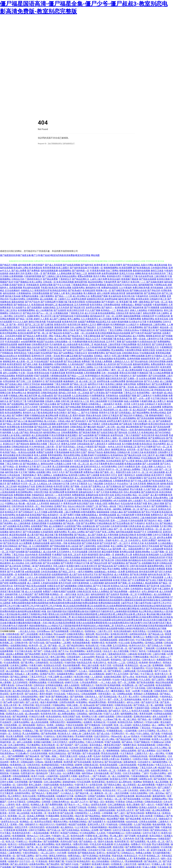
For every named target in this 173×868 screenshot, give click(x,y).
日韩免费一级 (25, 580)
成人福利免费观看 (146, 784)
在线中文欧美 (146, 498)
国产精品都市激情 (22, 350)
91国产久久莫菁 (112, 713)
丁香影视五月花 (76, 313)
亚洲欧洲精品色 (93, 418)
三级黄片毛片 (142, 753)
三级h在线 (132, 654)
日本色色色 (129, 838)
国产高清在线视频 (145, 418)
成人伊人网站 (108, 739)
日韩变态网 (12, 699)
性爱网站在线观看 (46, 796)
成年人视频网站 (41, 458)
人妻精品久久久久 (121, 361)
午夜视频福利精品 (93, 790)
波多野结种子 (63, 424)
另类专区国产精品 (22, 586)
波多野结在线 (117, 435)
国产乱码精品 (42, 489)
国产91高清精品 (91, 855)
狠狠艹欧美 (45, 696)
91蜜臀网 (157, 719)
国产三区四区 (82, 745)
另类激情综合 (112, 395)
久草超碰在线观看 (41, 358)
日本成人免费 (106, 637)
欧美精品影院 (89, 290)
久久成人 (83, 671)
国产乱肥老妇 (63, 404)
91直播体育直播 (57, 373)
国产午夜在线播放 (31, 532)
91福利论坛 (50, 736)
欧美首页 (111, 796)
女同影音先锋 (96, 784)
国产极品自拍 (56, 333)
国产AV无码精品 (163, 432)
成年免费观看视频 (9, 790)
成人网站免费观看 (161, 810)
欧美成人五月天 (131, 597)
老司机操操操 (157, 287)
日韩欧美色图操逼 (97, 285)
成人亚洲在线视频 (40, 435)
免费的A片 (139, 722)
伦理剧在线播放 (93, 302)
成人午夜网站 (139, 336)
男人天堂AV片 (53, 691)
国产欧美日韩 (108, 560)
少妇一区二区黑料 (114, 316)
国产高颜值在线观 (58, 429)
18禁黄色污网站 (26, 458)
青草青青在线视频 (74, 373)
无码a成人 (20, 674)
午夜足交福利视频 (129, 679)
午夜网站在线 (160, 285)
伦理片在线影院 (152, 847)
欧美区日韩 (28, 719)
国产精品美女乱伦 (115, 688)
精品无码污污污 (47, 824)
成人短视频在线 (97, 674)
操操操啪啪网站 (74, 722)
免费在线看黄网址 (120, 756)
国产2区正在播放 (48, 404)
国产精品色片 (151, 520)
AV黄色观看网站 (88, 512)
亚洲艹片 (129, 688)
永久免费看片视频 (72, 773)
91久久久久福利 (20, 322)
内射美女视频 (65, 287)
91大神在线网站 (88, 833)
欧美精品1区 (100, 722)
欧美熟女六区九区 (119, 586)
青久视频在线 (90, 293)
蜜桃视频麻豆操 (66, 390)
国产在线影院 (60, 310)
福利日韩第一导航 (59, 543)
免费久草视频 (6, 529)
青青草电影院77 (33, 708)
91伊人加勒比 (143, 733)
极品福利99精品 (36, 421)
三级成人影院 (43, 520)
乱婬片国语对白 (102, 736)
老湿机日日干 (9, 444)
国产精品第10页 (77, 307)
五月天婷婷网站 (104, 327)
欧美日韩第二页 (86, 344)
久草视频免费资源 (121, 481)
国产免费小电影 (143, 810)
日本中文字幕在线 (122, 830)
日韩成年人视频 (52, 401)
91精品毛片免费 (37, 716)
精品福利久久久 (84, 378)
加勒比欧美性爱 (118, 293)
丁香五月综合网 (102, 660)
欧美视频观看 (19, 836)
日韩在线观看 (90, 549)
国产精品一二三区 (76, 376)
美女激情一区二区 (67, 449)
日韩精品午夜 (124, 452)
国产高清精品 (47, 418)
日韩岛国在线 (83, 444)
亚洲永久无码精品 (142, 725)
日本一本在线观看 (110, 373)
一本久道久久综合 (27, 631)
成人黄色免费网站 (46, 844)
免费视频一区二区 (131, 509)
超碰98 (78, 765)
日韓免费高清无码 (40, 344)
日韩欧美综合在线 (48, 679)
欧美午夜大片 (162, 674)
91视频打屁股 (15, 810)
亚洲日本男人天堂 (96, 824)
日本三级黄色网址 (17, 745)
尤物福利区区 (38, 495)
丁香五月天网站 (66, 688)
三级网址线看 (129, 671)
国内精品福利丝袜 (135, 381)
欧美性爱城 (105, 855)
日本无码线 (140, 688)
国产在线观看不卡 (97, 821)
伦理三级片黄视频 (120, 356)
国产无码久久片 (55, 557)
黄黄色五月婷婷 (69, 444)
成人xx (127, 736)
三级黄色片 (164, 821)
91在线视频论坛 (102, 455)
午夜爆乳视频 (146, 401)
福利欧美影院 (167, 483)
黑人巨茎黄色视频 (61, 466)
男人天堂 (123, 696)
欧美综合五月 (131, 855)
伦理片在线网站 (21, 600)
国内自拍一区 (54, 498)
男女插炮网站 (118, 350)
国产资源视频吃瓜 (97, 731)
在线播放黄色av (61, 475)
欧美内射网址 (9, 515)
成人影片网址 (72, 520)
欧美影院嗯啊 (126, 268)
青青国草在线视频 (24, 376)
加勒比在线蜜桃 (129, 750)
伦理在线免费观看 (27, 844)
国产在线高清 (113, 594)
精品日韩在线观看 (164, 682)
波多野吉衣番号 (114, 421)
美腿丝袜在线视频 (21, 657)
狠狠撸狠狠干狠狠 (163, 418)
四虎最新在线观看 (109, 640)
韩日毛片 (155, 657)
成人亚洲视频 (141, 387)
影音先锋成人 (96, 745)
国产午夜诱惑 (67, 563)
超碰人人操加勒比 (139, 310)
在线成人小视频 (12, 549)
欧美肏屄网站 (143, 393)
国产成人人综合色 (149, 509)
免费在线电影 (81, 688)
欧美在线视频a (48, 569)
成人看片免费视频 (159, 495)
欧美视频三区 (96, 410)
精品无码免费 (162, 435)
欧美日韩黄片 (61, 412)
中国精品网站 (59, 705)
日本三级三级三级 (116, 850)
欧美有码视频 (27, 427)
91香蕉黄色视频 (97, 270)
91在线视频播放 (55, 523)
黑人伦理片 (134, 696)
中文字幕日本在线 (9, 489)
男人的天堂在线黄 (28, 790)
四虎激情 (106, 756)
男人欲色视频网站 (128, 418)
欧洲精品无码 (116, 492)
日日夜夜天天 (134, 432)
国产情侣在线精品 (132, 265)
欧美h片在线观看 (116, 464)
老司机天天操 (137, 543)
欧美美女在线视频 (9, 850)
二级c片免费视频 (72, 512)
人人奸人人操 (31, 577)
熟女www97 (60, 634)
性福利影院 (62, 824)
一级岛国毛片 (108, 404)
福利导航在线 (92, 580)
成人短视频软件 (56, 526)
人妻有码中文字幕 (155, 339)
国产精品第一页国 (72, 523)
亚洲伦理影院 (56, 671)
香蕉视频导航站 (98, 819)
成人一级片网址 (157, 753)
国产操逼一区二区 (57, 645)
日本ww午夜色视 (24, 685)
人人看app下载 (110, 719)
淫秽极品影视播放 (37, 500)
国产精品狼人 (81, 535)
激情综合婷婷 (47, 464)
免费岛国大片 (88, 685)
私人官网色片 (15, 796)
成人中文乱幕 (91, 313)
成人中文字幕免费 (98, 464)
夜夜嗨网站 (133, 807)
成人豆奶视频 (13, 671)
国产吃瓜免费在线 (121, 523)
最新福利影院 (159, 796)
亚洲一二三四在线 (119, 520)
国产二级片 (120, 813)
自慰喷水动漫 (115, 444)
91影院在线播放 (82, 316)
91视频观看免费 (8, 429)
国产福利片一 (108, 307)
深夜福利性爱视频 (54, 330)
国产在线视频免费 (60, 631)
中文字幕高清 (127, 753)
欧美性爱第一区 (8, 855)
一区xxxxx (54, 819)
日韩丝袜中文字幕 (61, 483)
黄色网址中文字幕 (27, 466)
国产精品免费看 (50, 279)
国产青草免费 (80, 529)
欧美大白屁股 (29, 796)
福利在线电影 (9, 293)
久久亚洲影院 (166, 554)
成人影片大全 (94, 387)
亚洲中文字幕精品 (154, 356)
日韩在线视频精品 (76, 770)
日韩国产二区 (92, 506)
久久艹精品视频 (95, 483)
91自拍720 (71, 861)
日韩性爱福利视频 (38, 557)
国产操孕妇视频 (49, 733)
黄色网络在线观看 (108, 515)
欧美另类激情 (6, 350)
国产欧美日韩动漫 (136, 813)
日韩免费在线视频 (41, 293)
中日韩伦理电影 (30, 560)
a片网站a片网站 (55, 600)
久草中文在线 (137, 404)
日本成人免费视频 (76, 429)
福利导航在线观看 (124, 532)
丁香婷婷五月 (65, 279)
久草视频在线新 (61, 313)
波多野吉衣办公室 (10, 821)
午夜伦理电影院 (31, 853)
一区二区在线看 (87, 333)
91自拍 (116, 679)
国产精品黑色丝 (106, 574)
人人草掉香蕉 (43, 503)
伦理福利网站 (61, 364)
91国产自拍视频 (17, 552)
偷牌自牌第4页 (88, 787)
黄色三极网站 (74, 319)
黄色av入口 (33, 836)
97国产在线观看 (41, 376)
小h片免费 (62, 853)
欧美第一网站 (47, 336)
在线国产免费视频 (86, 322)
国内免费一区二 (120, 549)
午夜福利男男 (110, 282)
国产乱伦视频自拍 (123, 657)
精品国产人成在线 (27, 410)
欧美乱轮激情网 (25, 333)
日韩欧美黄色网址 (76, 634)
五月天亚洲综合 (120, 645)
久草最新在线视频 (47, 424)
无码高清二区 (46, 787)
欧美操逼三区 (130, 447)
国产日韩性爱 (158, 344)
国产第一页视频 (75, 489)
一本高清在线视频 (40, 833)
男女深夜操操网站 (22, 498)
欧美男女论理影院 (44, 821)
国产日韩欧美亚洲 (90, 543)
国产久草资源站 (97, 393)
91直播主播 (147, 691)
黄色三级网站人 (45, 475)
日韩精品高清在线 (139, 756)
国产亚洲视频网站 (160, 506)
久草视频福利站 (24, 293)
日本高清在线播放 (49, 571)
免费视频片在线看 (49, 518)
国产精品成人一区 (94, 589)
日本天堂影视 (139, 483)
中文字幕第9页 (83, 509)
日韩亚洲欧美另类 (28, 748)
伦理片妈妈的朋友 (34, 736)
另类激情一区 (124, 770)
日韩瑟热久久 (117, 861)
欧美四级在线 (38, 305)
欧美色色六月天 (150, 819)
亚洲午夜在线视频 (92, 577)
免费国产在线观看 (45, 452)
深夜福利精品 (95, 708)
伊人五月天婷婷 (121, 674)
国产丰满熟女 (97, 509)
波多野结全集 (103, 381)
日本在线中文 (145, 762)
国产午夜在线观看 (155, 577)
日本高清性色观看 (14, 336)
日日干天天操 (40, 461)
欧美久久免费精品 (101, 591)
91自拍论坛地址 (130, 285)
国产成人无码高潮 (54, 265)
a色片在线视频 (120, 500)
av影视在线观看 (32, 571)
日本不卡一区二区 (140, 472)
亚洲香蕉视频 (45, 549)
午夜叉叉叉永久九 (164, 765)
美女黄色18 (54, 813)
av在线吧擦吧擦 (28, 341)
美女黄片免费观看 (15, 736)
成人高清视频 (162, 782)
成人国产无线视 (95, 535)
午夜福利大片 (125, 376)
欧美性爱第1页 (122, 841)
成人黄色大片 (153, 858)
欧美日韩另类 (148, 435)
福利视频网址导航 (129, 713)
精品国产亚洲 (150, 589)
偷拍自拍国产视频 (151, 827)
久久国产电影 (150, 489)
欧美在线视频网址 (14, 412)
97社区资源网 (58, 654)
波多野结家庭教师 (110, 273)
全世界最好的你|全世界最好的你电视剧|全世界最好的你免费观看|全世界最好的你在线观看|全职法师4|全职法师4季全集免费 (84, 620)
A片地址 (146, 799)
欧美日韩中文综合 (101, 478)
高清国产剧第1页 (17, 285)
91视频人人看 (159, 864)
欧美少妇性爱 (139, 577)
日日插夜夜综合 (155, 631)
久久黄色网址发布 (51, 387)
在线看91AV (82, 674)
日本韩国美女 (137, 589)
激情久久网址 (67, 387)
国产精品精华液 (136, 307)
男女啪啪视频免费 (134, 861)
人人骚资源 (97, 677)
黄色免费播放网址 (158, 756)
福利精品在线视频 (87, 370)
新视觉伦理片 (61, 324)
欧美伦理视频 (9, 540)
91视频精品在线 (37, 415)
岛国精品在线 (36, 387)
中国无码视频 (51, 398)
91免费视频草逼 (97, 395)
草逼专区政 (118, 855)
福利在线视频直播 (49, 270)
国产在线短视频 (129, 341)
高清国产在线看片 (57, 770)
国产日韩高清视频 (49, 378)
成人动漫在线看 (70, 344)
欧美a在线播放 (106, 358)
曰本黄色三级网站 (19, 665)
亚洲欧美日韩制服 (129, 767)
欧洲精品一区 (56, 594)
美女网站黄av (36, 841)
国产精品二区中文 (67, 571)
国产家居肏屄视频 (87, 432)
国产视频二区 (124, 583)
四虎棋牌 (107, 679)
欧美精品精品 (148, 432)
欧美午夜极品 (6, 421)
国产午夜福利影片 (17, 847)
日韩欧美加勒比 (85, 586)
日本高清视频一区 (13, 725)
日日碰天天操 (137, 452)
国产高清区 (116, 773)
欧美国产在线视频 (78, 424)
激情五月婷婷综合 (58, 855)
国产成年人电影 (30, 364)
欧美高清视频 (62, 699)
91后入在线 (124, 642)
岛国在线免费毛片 (137, 549)
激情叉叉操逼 (157, 270)
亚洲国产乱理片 (48, 674)
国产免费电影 (34, 270)
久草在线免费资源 (89, 682)
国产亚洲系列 (160, 779)
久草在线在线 (14, 475)
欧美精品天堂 (11, 512)
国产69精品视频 (73, 407)
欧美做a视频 (80, 799)
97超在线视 (33, 668)
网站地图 (95, 255)
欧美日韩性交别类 (76, 310)
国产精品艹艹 (60, 787)
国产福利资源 (136, 648)
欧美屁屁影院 (151, 452)
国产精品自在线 (105, 566)
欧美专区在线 (162, 319)
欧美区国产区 (114, 853)
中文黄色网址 (86, 660)
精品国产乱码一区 (119, 478)
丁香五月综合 (18, 554)
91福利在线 (112, 824)
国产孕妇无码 (154, 290)
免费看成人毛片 (102, 691)
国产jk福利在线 (32, 404)
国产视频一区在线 (79, 486)
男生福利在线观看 (31, 287)
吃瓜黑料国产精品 (49, 353)
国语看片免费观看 (157, 569)
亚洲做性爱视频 (39, 523)
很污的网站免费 (57, 492)
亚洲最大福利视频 (42, 742)
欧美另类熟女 (96, 305)
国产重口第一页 (97, 750)
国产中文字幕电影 (90, 412)
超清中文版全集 (159, 850)
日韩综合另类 (122, 313)
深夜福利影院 (11, 580)
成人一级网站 (159, 725)
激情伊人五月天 (89, 324)
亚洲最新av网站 (160, 799)
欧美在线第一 (27, 370)
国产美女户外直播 (150, 512)
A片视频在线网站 (120, 367)
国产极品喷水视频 (36, 398)
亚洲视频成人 (19, 750)
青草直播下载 (126, 302)
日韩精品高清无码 (157, 557)
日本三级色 (45, 836)
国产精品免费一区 (163, 736)
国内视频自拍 (135, 560)
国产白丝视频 (71, 370)
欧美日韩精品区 (10, 546)
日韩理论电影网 (67, 702)
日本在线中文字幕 (97, 850)
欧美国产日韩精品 (70, 833)
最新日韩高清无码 (114, 378)
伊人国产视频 (41, 540)
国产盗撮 (156, 733)
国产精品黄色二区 (153, 861)
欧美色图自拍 (36, 268)
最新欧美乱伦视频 (38, 444)
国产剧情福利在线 (65, 316)
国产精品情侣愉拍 (76, 645)
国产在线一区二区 (159, 302)
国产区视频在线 (114, 486)
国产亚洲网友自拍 (157, 438)
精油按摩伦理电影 (98, 702)
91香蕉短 (120, 802)
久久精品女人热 (44, 483)
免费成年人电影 (46, 850)
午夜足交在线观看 (75, 725)
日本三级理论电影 (34, 563)
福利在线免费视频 (123, 637)
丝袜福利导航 (11, 594)
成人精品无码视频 (150, 526)
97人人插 (122, 790)
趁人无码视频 (105, 319)
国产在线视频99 (97, 390)
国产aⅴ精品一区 (46, 699)
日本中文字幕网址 (147, 731)
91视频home (157, 742)
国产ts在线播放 (86, 356)
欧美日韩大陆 (128, 296)
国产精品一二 (74, 412)
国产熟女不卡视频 (149, 449)
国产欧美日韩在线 (98, 421)
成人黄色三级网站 (85, 367)
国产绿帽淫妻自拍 (120, 290)
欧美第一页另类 (123, 404)
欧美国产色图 (141, 503)
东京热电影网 (151, 543)
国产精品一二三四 (63, 296)
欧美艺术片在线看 (141, 711)
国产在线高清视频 (71, 265)
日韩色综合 (39, 685)
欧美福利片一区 (55, 515)
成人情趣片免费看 (164, 455)
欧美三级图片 (63, 268)
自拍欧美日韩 (162, 350)
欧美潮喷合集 (14, 427)
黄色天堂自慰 (65, 583)
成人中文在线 (142, 748)
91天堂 (142, 855)
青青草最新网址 (55, 455)
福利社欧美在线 (155, 574)
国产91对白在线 (124, 364)
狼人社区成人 (51, 421)
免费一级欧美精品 (141, 302)
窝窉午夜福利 (79, 415)
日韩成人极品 (117, 512)
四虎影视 (72, 853)
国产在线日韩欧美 (63, 418)
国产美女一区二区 (64, 569)
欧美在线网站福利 (9, 748)
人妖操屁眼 (129, 748)
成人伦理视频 (163, 489)
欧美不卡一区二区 (152, 699)
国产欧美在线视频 (146, 682)
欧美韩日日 (112, 782)
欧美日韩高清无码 (157, 273)
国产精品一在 (25, 546)
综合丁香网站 (112, 270)
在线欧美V (13, 861)
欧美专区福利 (94, 759)
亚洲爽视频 (158, 665)
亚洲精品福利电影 (161, 597)
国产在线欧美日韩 (150, 492)
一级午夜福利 (157, 393)
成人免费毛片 (38, 509)
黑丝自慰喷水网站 (72, 455)
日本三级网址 (163, 313)
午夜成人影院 (101, 503)
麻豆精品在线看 (144, 796)
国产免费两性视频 (54, 804)
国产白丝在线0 (103, 526)
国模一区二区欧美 (121, 438)
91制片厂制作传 (138, 651)
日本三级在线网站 (53, 782)
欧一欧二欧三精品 (128, 719)
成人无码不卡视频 (78, 708)
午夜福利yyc (157, 711)
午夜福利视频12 (136, 478)
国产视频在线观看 (58, 489)
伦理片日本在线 (50, 390)
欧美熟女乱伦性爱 (53, 665)
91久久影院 (145, 679)
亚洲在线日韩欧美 (128, 535)
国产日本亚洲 (106, 543)
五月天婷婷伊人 (64, 552)
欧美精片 (73, 810)
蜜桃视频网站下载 (11, 481)
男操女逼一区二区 (104, 657)
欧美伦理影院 (79, 302)
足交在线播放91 (13, 290)
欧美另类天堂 (91, 566)
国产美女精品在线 (45, 410)
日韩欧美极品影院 (18, 347)
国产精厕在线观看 (31, 418)
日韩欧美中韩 (21, 642)
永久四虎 (27, 810)
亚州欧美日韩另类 (119, 634)
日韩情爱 (46, 802)
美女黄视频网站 (46, 364)
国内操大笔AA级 (13, 296)
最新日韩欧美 (13, 770)
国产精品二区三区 (78, 384)
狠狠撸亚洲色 (9, 361)
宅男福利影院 (78, 339)
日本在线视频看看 (82, 569)
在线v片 (39, 759)
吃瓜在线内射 (127, 503)
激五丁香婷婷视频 (142, 739)
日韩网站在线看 (125, 694)
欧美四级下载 (18, 591)
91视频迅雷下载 (145, 373)
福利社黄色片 (16, 532)
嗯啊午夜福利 (103, 324)
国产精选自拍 (23, 444)
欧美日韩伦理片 (152, 367)
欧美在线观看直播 (55, 500)
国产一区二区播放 (16, 577)
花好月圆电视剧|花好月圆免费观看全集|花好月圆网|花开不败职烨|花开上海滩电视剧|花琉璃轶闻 (93, 611)
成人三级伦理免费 (36, 330)
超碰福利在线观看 (9, 458)
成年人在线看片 (135, 500)
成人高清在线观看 (40, 722)
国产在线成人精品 (14, 384)
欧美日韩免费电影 (139, 438)
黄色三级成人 (152, 441)
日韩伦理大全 (6, 586)
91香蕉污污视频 (109, 577)
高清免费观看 (45, 554)
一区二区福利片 (70, 469)
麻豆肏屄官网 (31, 395)
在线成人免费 (86, 756)
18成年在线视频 (51, 784)
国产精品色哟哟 (33, 654)
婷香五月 (98, 748)
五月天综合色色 (85, 458)
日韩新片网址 (163, 745)
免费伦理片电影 (81, 844)
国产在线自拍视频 (100, 779)
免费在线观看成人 (90, 515)
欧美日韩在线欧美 (25, 455)
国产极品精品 (132, 537)
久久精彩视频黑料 (41, 546)
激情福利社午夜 (93, 287)
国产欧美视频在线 (141, 268)
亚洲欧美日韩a (28, 770)
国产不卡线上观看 (139, 481)
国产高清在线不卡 (80, 421)
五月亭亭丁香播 (114, 341)
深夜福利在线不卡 (87, 492)
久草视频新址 (20, 597)
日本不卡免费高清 (126, 466)
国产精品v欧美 (33, 756)
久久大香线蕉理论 (89, 319)
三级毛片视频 (159, 654)
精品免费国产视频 (116, 819)
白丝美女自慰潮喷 (148, 378)
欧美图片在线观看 (45, 327)
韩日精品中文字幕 (110, 376)
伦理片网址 (72, 654)
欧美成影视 (107, 844)
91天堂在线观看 (80, 552)
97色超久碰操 (152, 722)
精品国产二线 (103, 427)
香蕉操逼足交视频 (37, 767)
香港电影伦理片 (114, 276)
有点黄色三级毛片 (110, 441)
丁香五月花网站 (115, 330)
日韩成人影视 (51, 651)
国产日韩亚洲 (18, 478)
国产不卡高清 (161, 671)
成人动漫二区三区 (88, 381)
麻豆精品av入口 (15, 418)
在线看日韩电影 (143, 475)
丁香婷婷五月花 (120, 327)
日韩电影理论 (81, 813)
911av (98, 679)
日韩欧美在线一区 (97, 518)
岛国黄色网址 (78, 287)
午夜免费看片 (20, 469)
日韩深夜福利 (74, 657)
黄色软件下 (109, 708)
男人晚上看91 (117, 836)
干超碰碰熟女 (45, 407)
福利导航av (87, 773)
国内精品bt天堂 (97, 316)
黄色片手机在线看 (151, 546)
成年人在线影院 (72, 685)
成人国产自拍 (76, 574)
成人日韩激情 (27, 481)
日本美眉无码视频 (119, 526)
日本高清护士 (135, 540)
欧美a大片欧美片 (143, 506)
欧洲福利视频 (114, 685)
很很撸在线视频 (158, 759)
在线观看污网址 (44, 472)
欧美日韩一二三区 (117, 662)
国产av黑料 (32, 819)
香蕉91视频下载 (57, 861)
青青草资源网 (146, 713)
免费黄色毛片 (157, 515)
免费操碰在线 (146, 324)
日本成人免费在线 (46, 838)
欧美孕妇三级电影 (114, 384)
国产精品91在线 (113, 353)
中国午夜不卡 (81, 784)
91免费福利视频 (80, 341)
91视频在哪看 (53, 816)
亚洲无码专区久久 (92, 466)
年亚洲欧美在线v (146, 765)
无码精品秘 (35, 799)
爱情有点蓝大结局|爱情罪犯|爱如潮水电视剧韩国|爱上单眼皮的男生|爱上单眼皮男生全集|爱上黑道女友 (97, 614)
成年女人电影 (133, 702)
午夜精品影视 (154, 651)
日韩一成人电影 (118, 427)
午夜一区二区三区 (81, 464)
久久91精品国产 (26, 594)
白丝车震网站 (24, 807)
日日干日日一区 (27, 861)
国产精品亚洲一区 (62, 779)
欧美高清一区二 (32, 506)
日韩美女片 (92, 770)
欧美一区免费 (36, 441)
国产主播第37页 (121, 566)
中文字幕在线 (20, 767)
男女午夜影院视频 (161, 844)
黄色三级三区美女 (9, 310)
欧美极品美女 (83, 398)
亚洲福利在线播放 (133, 699)
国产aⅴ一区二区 (44, 313)
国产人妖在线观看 (151, 464)
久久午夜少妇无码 (103, 367)
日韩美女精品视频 (110, 424)
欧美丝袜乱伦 (76, 577)
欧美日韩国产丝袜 (85, 503)
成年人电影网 (103, 293)
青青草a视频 (139, 858)
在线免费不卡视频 (69, 776)
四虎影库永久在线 (15, 713)
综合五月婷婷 (11, 358)
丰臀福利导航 (92, 637)
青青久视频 (9, 858)
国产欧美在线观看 (157, 481)
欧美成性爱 (143, 836)
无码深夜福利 (86, 748)
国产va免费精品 (66, 353)
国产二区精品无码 (117, 498)
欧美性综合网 (141, 569)
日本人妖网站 (76, 327)
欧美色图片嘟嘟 (144, 535)
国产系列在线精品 (114, 597)
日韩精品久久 (128, 853)
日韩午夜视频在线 (156, 688)
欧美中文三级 (65, 597)
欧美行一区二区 (120, 540)
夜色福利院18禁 (10, 461)
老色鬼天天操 (81, 387)
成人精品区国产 (140, 410)
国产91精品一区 (10, 466)
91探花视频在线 (8, 557)
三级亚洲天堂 (75, 858)
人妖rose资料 (88, 657)
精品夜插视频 (152, 583)
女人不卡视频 (41, 512)
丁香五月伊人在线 (150, 469)
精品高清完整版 (89, 540)
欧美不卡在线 (38, 776)
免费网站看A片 (81, 390)
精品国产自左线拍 (45, 341)
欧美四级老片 (67, 461)
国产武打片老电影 (163, 571)
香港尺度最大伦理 (69, 756)
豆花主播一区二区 (147, 421)
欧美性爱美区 (99, 782)
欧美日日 (13, 844)
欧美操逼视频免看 (81, 642)
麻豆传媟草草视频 (110, 552)
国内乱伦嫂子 (136, 313)
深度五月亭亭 (21, 827)
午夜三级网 (54, 677)
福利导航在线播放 (47, 589)
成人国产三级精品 (58, 319)
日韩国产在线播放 (97, 796)
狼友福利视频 (159, 824)
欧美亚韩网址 (120, 358)
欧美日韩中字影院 (140, 830)
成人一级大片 (92, 640)
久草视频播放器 (151, 694)
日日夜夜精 (162, 648)
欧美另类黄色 (65, 495)
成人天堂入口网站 (159, 748)
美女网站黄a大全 (67, 518)
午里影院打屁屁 (142, 708)
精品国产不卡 (140, 532)
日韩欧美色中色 (19, 537)
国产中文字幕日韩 (102, 586)
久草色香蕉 (45, 668)
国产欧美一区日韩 (18, 569)
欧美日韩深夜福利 (123, 631)
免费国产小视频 (50, 591)
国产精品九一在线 (125, 429)
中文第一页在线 (26, 373)
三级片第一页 (52, 447)
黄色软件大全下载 (31, 412)
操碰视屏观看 (106, 580)
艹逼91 (145, 773)
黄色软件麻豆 (58, 407)
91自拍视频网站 (103, 350)
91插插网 (61, 637)
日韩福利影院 (42, 662)
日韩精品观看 (126, 824)
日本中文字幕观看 (161, 535)
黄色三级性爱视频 (116, 537)
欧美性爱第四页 (15, 364)
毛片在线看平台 (19, 307)
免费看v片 (136, 844)
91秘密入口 (22, 841)
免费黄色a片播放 (91, 472)
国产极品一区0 (97, 802)
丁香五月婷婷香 (55, 540)
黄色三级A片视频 (156, 503)
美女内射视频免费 (71, 665)
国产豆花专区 (150, 478)
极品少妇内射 (34, 347)
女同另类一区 (133, 449)
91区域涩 (103, 807)
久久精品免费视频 (162, 373)
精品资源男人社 (111, 410)
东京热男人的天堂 (125, 810)
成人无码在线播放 (101, 861)
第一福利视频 (157, 705)
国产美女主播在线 (72, 361)
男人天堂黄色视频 (152, 500)
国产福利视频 (77, 696)
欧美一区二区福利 (123, 725)
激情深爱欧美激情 (61, 427)
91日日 (149, 668)
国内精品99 (42, 773)
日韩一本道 (125, 668)
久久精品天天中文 (81, 779)
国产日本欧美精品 (71, 830)
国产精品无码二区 (43, 427)
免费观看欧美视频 (22, 495)
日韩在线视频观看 (21, 776)
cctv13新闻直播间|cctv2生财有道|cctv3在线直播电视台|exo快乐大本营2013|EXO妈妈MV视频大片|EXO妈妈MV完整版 (59, 608)
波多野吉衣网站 (93, 307)
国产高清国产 (67, 745)
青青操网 (133, 779)
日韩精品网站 (34, 802)
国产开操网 (130, 836)
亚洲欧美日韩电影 (44, 486)
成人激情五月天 (136, 407)
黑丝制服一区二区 (128, 594)
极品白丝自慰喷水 (121, 557)
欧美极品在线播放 (133, 464)
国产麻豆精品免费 (83, 498)
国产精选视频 (110, 347)
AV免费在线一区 (130, 685)
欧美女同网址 (24, 526)
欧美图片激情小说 (75, 566)
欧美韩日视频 (163, 279)
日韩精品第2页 (21, 529)
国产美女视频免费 (74, 472)
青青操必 (138, 694)
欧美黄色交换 (11, 688)
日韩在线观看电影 (150, 696)
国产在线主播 (67, 813)
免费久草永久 (105, 438)
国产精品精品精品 (123, 336)
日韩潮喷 (10, 759)
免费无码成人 (75, 855)
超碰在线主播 (76, 466)
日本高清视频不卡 (18, 518)
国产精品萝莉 (53, 864)
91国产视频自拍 (142, 742)
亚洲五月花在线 (101, 648)
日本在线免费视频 (130, 728)
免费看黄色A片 (144, 384)
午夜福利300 (41, 719)
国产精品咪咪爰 (20, 716)
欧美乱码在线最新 (34, 728)
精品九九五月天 (93, 339)
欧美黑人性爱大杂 (111, 759)
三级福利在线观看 (64, 529)
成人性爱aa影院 (45, 395)
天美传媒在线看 (102, 773)
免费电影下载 (88, 361)
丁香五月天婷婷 (28, 327)
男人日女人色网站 (79, 699)
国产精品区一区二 (85, 449)
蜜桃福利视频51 (157, 415)
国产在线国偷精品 (164, 330)
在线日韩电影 (104, 546)
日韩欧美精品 (76, 427)
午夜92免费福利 (140, 424)
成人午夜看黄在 (122, 574)
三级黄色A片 (99, 728)
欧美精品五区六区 (40, 657)
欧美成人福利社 (125, 339)
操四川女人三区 (82, 401)
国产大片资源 (103, 492)
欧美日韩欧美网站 (98, 537)
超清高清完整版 (79, 850)
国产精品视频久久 (31, 464)
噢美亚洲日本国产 (113, 745)
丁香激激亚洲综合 (80, 285)
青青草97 (55, 833)
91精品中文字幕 (82, 563)
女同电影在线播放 (54, 685)
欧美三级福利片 (62, 347)
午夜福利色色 (142, 296)
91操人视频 (106, 645)
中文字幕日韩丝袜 (159, 398)
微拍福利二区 (51, 305)
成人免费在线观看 (134, 370)
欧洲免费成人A (26, 461)
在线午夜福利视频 (120, 322)
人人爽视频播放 (120, 407)
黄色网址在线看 (127, 552)
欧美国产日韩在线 (78, 807)
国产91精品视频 (111, 398)
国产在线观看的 (35, 307)
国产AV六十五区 (119, 458)
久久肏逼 (27, 779)
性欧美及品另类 (84, 662)
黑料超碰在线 (88, 407)
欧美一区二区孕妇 (67, 509)
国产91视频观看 (152, 307)
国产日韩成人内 (155, 645)
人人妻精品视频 (64, 273)
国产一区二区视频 (127, 682)
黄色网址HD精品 (158, 412)
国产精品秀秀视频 (67, 398)
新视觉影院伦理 (42, 290)
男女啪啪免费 (125, 441)
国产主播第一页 (131, 378)
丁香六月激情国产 (132, 435)
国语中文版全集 (106, 841)
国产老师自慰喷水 (44, 566)
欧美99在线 (142, 677)
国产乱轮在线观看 (83, 762)
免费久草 (15, 762)
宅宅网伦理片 (118, 733)
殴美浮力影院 (61, 858)
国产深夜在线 (125, 424)
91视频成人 (160, 816)
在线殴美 (88, 722)
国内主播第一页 (107, 554)
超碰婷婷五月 (137, 347)
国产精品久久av (104, 549)
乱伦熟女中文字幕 (138, 322)
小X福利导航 (52, 776)
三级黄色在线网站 (21, 722)
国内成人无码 (65, 393)
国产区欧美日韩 (11, 543)
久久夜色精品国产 (76, 364)
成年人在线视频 (25, 742)
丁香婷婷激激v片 (29, 475)
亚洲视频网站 (106, 500)
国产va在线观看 (147, 685)
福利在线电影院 (98, 594)
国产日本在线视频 (157, 376)
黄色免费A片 (155, 662)
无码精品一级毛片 (102, 356)
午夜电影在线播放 (11, 370)
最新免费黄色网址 (156, 566)
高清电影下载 (126, 398)
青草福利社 (116, 660)
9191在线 (146, 844)
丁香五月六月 (54, 444)
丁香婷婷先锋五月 (34, 279)
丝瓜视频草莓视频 (116, 821)
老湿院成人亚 (65, 415)
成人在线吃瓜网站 (74, 358)
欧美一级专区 (23, 804)
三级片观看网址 (47, 296)
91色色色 (37, 779)
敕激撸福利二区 (71, 381)
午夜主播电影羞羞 (92, 336)
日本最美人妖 (6, 435)
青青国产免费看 (91, 668)
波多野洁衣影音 (94, 651)
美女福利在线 (115, 296)
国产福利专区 (87, 265)
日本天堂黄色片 (60, 742)
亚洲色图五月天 (151, 347)
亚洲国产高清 (34, 449)
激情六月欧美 (69, 330)
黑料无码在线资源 (42, 574)
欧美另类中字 (158, 475)
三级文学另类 (130, 864)
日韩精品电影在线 (20, 447)
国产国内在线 (121, 432)
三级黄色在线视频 (107, 810)
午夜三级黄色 (164, 589)
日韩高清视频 (121, 560)
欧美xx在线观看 (39, 586)
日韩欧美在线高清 (15, 648)
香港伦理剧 (119, 847)
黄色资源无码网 (147, 571)
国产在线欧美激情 (155, 282)
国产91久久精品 (152, 381)
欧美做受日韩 (145, 654)
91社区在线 (60, 694)
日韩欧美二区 (34, 537)
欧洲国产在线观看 (67, 591)
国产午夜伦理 (137, 333)
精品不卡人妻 (38, 688)
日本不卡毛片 (58, 472)
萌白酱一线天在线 (27, 503)
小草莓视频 (107, 813)
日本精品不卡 (151, 404)
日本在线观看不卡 (14, 407)
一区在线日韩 (27, 711)
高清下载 (140, 838)
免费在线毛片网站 (45, 339)
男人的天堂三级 (48, 316)
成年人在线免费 (160, 716)
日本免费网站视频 (148, 486)
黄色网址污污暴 (90, 716)
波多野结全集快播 (126, 796)
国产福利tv (160, 640)
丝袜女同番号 (116, 265)
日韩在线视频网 (89, 694)
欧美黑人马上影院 (161, 739)
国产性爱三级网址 (26, 855)
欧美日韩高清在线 (97, 341)
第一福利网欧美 (137, 367)
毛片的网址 (14, 711)
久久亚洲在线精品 (80, 395)
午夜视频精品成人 (61, 560)
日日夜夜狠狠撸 (97, 688)
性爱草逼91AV (28, 773)
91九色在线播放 (122, 844)
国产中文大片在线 (62, 285)
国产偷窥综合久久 (22, 305)
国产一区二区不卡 (122, 543)
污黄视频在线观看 (58, 376)
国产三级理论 (159, 679)
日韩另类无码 (95, 552)
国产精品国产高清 (63, 410)
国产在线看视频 (51, 841)
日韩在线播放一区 (63, 341)
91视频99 (46, 750)
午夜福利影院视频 (33, 276)
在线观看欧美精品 (19, 645)
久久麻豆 (162, 807)
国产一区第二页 (115, 699)
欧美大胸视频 (35, 529)
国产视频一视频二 (50, 756)
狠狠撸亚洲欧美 (68, 648)
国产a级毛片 (115, 711)
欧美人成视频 (41, 455)
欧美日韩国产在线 (72, 716)
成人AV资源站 (17, 679)
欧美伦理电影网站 (9, 333)
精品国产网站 (123, 347)
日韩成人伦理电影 (135, 802)
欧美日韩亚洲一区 (51, 745)
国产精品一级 (145, 719)
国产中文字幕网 (145, 447)
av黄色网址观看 (55, 512)
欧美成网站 (7, 767)
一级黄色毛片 (134, 591)
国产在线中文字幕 (150, 702)
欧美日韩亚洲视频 (104, 333)
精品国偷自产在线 (26, 486)
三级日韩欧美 (160, 276)
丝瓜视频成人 (138, 583)
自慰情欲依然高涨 (138, 634)
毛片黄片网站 (166, 526)
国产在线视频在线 (132, 512)
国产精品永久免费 (31, 336)
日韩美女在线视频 (148, 821)
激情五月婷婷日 (132, 518)
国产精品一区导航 (24, 319)
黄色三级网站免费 (75, 767)
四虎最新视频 (16, 287)
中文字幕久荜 (147, 674)
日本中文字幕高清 (79, 483)
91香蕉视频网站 (155, 322)
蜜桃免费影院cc (77, 347)
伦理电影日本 (49, 708)
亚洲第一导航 (17, 824)
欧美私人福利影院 (22, 435)
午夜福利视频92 (160, 305)
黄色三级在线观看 (98, 401)
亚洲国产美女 (61, 506)
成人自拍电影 (24, 813)
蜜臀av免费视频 (85, 276)
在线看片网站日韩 (94, 429)
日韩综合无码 (18, 279)
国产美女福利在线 (139, 361)
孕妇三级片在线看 (90, 665)
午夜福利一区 (78, 418)
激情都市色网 (94, 273)
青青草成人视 (57, 790)
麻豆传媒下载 (51, 535)
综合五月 (108, 651)
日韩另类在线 (18, 506)
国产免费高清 (14, 483)
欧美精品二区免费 (90, 830)
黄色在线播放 (9, 455)
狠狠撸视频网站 (111, 268)
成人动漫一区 (125, 410)
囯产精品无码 (29, 313)
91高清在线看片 (13, 341)
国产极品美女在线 (133, 455)
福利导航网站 (45, 438)
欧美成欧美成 (23, 515)
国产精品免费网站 (141, 412)
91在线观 (112, 722)
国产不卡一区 (22, 387)
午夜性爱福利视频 (36, 401)
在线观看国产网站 (39, 526)
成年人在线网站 (10, 373)
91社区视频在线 (149, 458)
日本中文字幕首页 (17, 802)
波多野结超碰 (111, 299)
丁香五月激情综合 (125, 506)
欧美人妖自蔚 (72, 546)
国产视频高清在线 (86, 853)
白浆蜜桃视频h (16, 276)
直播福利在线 (92, 495)
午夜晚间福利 (79, 580)
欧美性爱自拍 (17, 838)
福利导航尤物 (11, 472)
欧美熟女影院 (142, 299)
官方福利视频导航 (73, 500)
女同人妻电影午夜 (150, 591)
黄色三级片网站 (58, 657)
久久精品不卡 (132, 324)
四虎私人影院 (38, 691)
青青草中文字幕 (107, 412)
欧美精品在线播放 (91, 500)
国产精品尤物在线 (28, 850)
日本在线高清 (15, 637)
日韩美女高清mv (131, 330)
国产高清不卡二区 (81, 597)
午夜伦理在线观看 (16, 390)
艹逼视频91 (85, 864)
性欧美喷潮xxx (7, 753)
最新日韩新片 (14, 327)
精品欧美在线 (101, 344)
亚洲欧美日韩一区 (31, 378)
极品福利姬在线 (66, 305)
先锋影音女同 (54, 586)
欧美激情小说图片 (50, 648)
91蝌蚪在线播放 (141, 657)
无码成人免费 (63, 577)
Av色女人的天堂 (116, 447)
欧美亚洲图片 (72, 435)
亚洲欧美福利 (88, 455)
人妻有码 (11, 804)
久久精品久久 (160, 466)
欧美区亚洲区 (67, 816)
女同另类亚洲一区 (80, 711)
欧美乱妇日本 (93, 529)
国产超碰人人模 (57, 293)
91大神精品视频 (84, 648)
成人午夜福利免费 (125, 515)
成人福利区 (6, 836)
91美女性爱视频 (57, 435)
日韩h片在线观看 (124, 716)
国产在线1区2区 (70, 350)
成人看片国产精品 (36, 535)
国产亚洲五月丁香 (18, 401)
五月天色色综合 (55, 350)
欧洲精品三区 (83, 537)
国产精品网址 (54, 461)
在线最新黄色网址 (66, 674)
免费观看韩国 (78, 495)
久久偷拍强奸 (20, 330)
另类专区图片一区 (107, 694)
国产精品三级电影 (19, 677)
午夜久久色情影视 (95, 742)
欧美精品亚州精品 (59, 290)
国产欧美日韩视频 (138, 574)
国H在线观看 (29, 725)
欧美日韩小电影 (82, 677)
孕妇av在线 (117, 736)
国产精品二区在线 (11, 424)
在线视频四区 (167, 307)
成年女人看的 (14, 589)
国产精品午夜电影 (85, 330)
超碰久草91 (145, 790)
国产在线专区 (32, 694)
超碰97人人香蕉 (41, 319)
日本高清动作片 (43, 640)
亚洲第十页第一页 (34, 273)
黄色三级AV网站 (98, 461)
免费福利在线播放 (30, 296)
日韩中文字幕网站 (37, 830)
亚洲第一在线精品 (56, 725)
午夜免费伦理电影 (133, 350)
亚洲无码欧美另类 (82, 728)
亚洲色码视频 (134, 358)
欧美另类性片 (101, 330)
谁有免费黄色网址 (97, 353)
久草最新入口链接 (63, 464)
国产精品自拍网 (124, 739)
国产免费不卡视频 (72, 515)
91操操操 (15, 773)
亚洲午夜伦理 (17, 694)
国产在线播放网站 (16, 404)
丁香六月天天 (52, 580)
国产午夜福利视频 (114, 393)
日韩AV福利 (64, 679)
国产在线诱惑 (98, 378)
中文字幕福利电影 (29, 549)
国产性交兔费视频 (115, 518)
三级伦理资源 (114, 344)
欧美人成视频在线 (99, 711)
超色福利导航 (63, 441)
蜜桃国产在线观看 (143, 305)
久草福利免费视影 (9, 739)
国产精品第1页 (49, 799)
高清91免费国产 (149, 540)
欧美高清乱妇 (146, 444)
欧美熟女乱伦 (18, 367)
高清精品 (93, 807)
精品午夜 (80, 816)
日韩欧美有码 (161, 691)
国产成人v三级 (21, 421)
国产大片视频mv (87, 350)
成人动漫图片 (67, 677)
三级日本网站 (102, 370)
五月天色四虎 (63, 307)
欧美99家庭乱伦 (93, 376)
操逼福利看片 (29, 339)
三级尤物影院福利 (149, 518)
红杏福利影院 (47, 532)
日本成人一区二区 (65, 759)
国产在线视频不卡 (105, 787)
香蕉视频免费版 (66, 535)
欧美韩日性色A (125, 722)
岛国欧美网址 (34, 316)
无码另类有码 (139, 441)
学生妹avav (158, 728)
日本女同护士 (20, 316)
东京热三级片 (84, 594)
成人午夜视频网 (57, 520)
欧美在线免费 (56, 361)
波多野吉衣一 (85, 776)
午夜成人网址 (61, 336)
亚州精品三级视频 (154, 642)
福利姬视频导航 (146, 285)
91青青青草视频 (142, 515)
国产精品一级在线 (108, 506)
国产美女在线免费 (62, 395)
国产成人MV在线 (13, 566)
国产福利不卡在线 (70, 864)
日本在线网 (107, 725)
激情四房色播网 (62, 327)
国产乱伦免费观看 (160, 384)
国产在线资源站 (23, 509)
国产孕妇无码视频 (75, 640)
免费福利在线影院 (110, 287)
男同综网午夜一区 (119, 648)
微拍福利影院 (34, 393)
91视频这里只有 (147, 330)
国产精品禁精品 (93, 816)
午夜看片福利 (36, 665)
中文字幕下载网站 (27, 472)
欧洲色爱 (68, 762)
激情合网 (90, 634)
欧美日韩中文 (100, 662)
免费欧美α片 (114, 503)
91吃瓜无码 (95, 844)
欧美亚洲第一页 (39, 813)
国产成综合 (127, 742)
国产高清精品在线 (108, 696)
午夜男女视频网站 (61, 549)
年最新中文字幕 (164, 784)
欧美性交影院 (15, 640)
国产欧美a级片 (75, 290)
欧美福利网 (112, 642)
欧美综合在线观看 (27, 452)
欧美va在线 (89, 705)
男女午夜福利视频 (92, 441)
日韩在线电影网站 (29, 696)
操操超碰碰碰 (47, 384)
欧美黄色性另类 (70, 322)
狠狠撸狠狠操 (16, 560)
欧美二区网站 (109, 532)
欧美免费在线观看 (110, 418)
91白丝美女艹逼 (125, 483)
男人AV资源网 (51, 728)
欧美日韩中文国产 (79, 452)
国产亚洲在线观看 (158, 677)
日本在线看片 (58, 438)
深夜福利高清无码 (117, 654)
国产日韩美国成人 (123, 412)
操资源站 (110, 802)
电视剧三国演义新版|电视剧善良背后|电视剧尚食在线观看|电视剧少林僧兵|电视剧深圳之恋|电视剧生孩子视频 (114, 628)
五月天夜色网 (48, 637)
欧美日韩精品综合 (58, 753)
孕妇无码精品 (47, 506)
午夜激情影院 (34, 518)
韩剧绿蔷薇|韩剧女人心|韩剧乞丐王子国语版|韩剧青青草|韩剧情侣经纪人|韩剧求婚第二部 (72, 625)
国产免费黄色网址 (134, 847)
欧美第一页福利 (104, 540)
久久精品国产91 (69, 481)
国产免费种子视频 (20, 415)
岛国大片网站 (147, 265)
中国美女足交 (81, 353)
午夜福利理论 (138, 668)
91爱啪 (89, 836)
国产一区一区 (120, 529)
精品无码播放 (18, 438)
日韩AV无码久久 (39, 498)
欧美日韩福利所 (43, 711)
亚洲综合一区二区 (154, 529)
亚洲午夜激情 (85, 469)
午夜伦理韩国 (67, 765)
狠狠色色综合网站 (111, 816)
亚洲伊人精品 (107, 529)
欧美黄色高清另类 (21, 833)
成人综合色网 (49, 552)
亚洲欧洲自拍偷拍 (142, 716)
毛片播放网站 (34, 745)
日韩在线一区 (49, 282)
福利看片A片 (144, 864)
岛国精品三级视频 (157, 387)
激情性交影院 (149, 350)
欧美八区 (11, 841)
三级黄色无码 (89, 733)
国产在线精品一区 (88, 841)
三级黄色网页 (15, 853)
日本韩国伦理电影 (159, 268)
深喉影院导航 (54, 481)
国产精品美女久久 (107, 858)
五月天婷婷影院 (20, 682)
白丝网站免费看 (118, 381)
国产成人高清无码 (19, 864)
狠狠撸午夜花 (98, 642)
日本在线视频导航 (109, 668)
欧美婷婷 (144, 662)
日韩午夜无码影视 (138, 566)
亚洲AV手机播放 (60, 810)
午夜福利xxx (32, 679)
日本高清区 (133, 790)
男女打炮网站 (114, 569)
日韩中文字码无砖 (31, 384)
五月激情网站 (76, 668)
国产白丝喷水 (68, 498)
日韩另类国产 (38, 265)
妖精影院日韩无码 (95, 299)
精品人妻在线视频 (88, 810)
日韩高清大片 (16, 313)
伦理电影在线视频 (163, 713)
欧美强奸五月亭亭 (119, 779)
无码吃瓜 (17, 733)
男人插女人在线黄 (71, 600)
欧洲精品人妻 (38, 804)
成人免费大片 (159, 401)
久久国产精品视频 (143, 824)
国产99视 (90, 679)
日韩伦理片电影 (41, 492)
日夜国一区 (31, 838)
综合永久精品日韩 (76, 506)
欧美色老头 (98, 762)
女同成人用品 (25, 358)
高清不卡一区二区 (114, 469)
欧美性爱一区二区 (49, 597)
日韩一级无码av (157, 793)
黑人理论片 (163, 731)
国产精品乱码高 (102, 520)
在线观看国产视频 (128, 395)
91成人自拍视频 (151, 370)
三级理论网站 (159, 324)
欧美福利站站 (117, 455)
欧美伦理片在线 (107, 495)
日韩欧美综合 (20, 449)
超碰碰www (151, 838)
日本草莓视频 (21, 782)
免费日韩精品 (134, 458)
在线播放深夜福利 (47, 577)
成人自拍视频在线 (162, 594)
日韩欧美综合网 (13, 719)
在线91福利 (19, 702)
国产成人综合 (103, 733)
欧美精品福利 (153, 554)
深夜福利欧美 (130, 762)
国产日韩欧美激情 (104, 705)
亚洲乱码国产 (53, 793)
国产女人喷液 (128, 461)
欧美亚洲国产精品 (38, 515)
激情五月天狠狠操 (110, 387)
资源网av (137, 782)
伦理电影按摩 (90, 858)
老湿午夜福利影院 (90, 554)
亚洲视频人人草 (124, 858)
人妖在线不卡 (48, 529)
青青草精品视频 (163, 353)
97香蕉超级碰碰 (62, 452)
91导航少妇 (49, 759)
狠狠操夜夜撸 (126, 270)
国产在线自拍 (108, 336)
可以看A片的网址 (17, 299)
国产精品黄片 (90, 327)
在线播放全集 (89, 526)
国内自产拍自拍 (95, 452)
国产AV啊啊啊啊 (16, 756)
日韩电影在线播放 (72, 557)
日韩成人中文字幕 (25, 858)
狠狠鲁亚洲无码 (154, 336)
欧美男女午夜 (19, 819)
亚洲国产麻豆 (26, 739)
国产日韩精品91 (26, 512)
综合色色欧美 (31, 554)
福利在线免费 (111, 583)
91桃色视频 (147, 736)
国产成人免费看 (19, 270)
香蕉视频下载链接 (130, 279)
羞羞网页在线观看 (139, 557)
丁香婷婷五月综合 (25, 429)
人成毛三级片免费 (98, 279)
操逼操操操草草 (88, 557)
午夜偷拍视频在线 (140, 776)
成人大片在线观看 (34, 591)
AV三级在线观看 (157, 472)
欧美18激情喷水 (64, 844)
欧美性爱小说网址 (77, 475)
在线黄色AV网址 (23, 793)
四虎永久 (41, 725)
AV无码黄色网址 (109, 466)
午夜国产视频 (162, 804)
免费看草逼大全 (153, 813)
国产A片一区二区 (161, 447)
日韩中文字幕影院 (40, 807)
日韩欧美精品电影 (49, 393)
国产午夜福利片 (138, 523)
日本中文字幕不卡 (152, 833)
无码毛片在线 (164, 486)
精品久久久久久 (56, 719)
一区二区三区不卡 (98, 699)
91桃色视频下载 (109, 339)
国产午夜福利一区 (110, 302)
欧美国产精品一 (10, 452)
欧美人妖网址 (36, 282)
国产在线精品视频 (130, 486)
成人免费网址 (31, 438)
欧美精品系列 (84, 861)
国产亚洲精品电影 (34, 390)
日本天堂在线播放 (132, 773)
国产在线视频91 (140, 376)
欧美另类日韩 (74, 324)
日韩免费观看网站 (69, 432)
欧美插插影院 (13, 696)
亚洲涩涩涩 (80, 759)
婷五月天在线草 (43, 705)
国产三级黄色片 (144, 395)
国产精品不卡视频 (9, 265)
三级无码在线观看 (128, 765)
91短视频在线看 (147, 353)
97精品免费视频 (129, 344)
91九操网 (4, 787)
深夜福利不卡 (32, 824)
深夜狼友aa (138, 787)
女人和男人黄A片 (102, 449)
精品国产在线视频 (77, 824)
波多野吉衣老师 (99, 804)
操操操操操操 (103, 512)
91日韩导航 (166, 847)
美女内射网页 (159, 444)
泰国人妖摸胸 (132, 498)
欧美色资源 (62, 748)
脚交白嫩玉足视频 (69, 356)
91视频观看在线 (115, 731)
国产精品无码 (126, 415)
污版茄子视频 (63, 838)
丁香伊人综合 (55, 773)
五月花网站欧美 (28, 520)
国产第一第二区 (35, 847)
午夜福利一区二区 (61, 836)
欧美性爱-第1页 (101, 265)
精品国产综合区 (41, 429)
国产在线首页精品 (105, 432)
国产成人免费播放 (147, 750)
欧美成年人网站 (21, 268)
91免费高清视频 (160, 395)
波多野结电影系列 (75, 637)
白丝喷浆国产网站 (73, 526)
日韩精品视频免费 (81, 410)
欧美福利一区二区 (107, 770)
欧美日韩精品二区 (61, 711)
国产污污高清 (22, 557)
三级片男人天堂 (105, 631)
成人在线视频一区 (48, 299)
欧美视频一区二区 (17, 816)
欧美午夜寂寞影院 (32, 637)
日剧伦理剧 (22, 784)
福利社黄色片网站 (127, 299)
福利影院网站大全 (52, 432)
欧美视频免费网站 (26, 310)
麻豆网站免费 (52, 415)
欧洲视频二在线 (156, 410)
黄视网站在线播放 (38, 682)
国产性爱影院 (115, 671)
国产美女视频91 (152, 327)
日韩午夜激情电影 (81, 583)
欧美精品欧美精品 (78, 560)
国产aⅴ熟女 (129, 677)
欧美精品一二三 (108, 310)
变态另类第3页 (144, 344)
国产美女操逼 (146, 427)
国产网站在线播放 (34, 367)
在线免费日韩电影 (160, 770)
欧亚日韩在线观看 (51, 660)
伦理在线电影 (9, 381)
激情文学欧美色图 (37, 322)
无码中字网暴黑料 (102, 458)
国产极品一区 (165, 583)
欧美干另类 (106, 665)
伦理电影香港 (45, 560)
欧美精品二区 (154, 855)
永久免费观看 (25, 543)
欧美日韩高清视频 (65, 282)
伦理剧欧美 (117, 864)
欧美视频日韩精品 (78, 821)
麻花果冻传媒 (161, 265)
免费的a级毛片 (57, 458)
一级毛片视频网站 (85, 571)
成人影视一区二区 (25, 361)
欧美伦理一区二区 (38, 645)
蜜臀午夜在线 (8, 685)
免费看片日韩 (127, 569)
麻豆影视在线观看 (18, 535)
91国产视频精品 (21, 282)
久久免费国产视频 (27, 699)
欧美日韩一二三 (138, 282)
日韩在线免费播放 (67, 378)
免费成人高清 (71, 458)
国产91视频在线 (102, 435)
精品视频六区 (115, 827)
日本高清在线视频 (72, 540)
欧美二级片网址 (101, 836)
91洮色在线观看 (136, 520)
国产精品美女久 (75, 336)
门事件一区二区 (117, 370)
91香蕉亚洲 (9, 830)
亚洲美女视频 (46, 285)
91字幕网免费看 (133, 319)
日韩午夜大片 (149, 660)
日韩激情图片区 (155, 532)
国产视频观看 (36, 782)
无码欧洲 (167, 719)
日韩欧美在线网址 (13, 660)
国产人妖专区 (32, 702)
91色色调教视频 (41, 739)
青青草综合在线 (42, 373)
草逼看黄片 (126, 759)
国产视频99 (106, 830)
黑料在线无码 (36, 432)
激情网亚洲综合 (119, 449)
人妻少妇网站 (32, 674)
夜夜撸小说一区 (104, 290)
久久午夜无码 (82, 827)
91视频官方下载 (130, 276)
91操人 (86, 804)
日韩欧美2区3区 (84, 591)
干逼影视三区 (96, 398)
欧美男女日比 (152, 523)
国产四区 (135, 674)
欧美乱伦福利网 (65, 799)
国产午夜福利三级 (32, 660)
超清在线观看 (53, 827)
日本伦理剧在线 (112, 767)
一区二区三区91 (47, 853)
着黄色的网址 (61, 532)
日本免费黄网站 (136, 327)
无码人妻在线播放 (132, 492)
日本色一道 (144, 850)
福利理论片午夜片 (96, 384)
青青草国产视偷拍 (79, 404)
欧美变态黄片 (49, 441)
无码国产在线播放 (51, 367)
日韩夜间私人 (95, 404)
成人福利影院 (110, 589)
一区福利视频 (130, 731)
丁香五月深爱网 (39, 350)
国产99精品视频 (57, 546)
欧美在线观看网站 (107, 313)
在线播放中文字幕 (65, 796)
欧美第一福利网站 (113, 509)
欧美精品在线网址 (68, 276)
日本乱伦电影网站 (139, 793)
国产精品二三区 (80, 273)
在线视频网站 (65, 270)
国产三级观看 (93, 475)
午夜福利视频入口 (116, 833)
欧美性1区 (166, 833)
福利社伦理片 (162, 560)
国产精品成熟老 (122, 489)
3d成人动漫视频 (131, 401)
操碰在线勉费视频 (132, 316)
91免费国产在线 (60, 554)
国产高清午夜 (153, 586)
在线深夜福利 (76, 549)
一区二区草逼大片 (59, 807)
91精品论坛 (44, 790)
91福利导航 (70, 662)
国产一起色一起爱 (141, 398)
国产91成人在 (54, 830)
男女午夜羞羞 (136, 489)
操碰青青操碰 (24, 344)
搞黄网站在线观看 (18, 583)
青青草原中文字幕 (92, 739)
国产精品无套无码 (130, 816)
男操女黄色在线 (94, 415)
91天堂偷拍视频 (115, 401)
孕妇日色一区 (89, 489)
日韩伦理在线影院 (54, 469)
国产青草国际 (49, 273)
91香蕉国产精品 (99, 569)
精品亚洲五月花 (103, 322)
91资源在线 (42, 861)
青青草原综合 (20, 353)
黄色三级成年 (35, 784)
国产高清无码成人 (67, 447)
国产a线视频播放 (69, 586)
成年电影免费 (24, 265)
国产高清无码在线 (18, 398)
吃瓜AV (97, 756)
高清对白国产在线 (69, 841)
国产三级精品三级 (50, 276)
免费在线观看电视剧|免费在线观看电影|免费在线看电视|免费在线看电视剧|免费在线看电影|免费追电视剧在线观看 (66, 603)
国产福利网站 (34, 597)
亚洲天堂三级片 (130, 421)
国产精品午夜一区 (84, 793)
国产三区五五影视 (74, 438)
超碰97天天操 (72, 682)
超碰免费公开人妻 (124, 554)
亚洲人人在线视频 (11, 520)
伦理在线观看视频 (80, 750)
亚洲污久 (101, 853)
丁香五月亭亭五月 (38, 677)
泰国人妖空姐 (66, 728)
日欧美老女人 (92, 696)
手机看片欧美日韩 (49, 287)
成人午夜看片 (94, 424)
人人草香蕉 (95, 813)
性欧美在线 (6, 716)
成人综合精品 (18, 563)
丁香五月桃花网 (62, 384)
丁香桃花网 (149, 648)
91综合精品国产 (42, 361)
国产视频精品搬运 (60, 696)
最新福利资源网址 (141, 364)
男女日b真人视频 (56, 370)
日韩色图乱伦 (77, 631)
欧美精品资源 (75, 543)
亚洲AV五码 (151, 787)
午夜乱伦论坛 (73, 694)
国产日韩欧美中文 (49, 449)
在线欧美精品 (49, 307)
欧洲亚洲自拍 (11, 410)
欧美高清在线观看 (109, 765)
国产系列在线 (46, 731)
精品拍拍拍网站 (95, 282)
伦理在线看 (119, 665)
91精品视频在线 (104, 523)
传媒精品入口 (27, 290)
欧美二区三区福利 (9, 486)
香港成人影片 (123, 310)
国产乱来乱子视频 (154, 580)
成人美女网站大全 (81, 296)
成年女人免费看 (15, 339)
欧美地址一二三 (104, 557)
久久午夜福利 (125, 287)
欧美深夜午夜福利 (101, 864)
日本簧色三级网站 (78, 731)
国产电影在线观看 (148, 279)
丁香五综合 (145, 728)
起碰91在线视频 (107, 716)
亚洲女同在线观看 (114, 390)
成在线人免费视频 (15, 654)
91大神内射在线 (37, 447)
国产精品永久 (39, 793)
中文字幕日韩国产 (145, 640)
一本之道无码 (98, 469)
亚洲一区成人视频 (144, 466)
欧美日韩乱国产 (86, 520)
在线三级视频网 (160, 429)
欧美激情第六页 (25, 574)
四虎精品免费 (105, 847)
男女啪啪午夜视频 (84, 736)
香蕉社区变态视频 (128, 373)
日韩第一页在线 (52, 356)
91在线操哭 (6, 722)
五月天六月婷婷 (30, 407)
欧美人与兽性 (123, 589)
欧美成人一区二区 (113, 799)
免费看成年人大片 (104, 407)
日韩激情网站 (33, 299)
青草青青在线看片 (117, 702)
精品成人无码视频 (105, 489)
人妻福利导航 (16, 378)
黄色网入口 (139, 637)
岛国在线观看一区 (9, 574)
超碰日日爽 (74, 787)
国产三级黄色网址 (88, 546)
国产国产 (38, 651)
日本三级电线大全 (61, 750)
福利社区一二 (51, 495)
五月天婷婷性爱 (82, 305)
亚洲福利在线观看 (41, 543)
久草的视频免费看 (92, 373)
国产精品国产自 (133, 563)
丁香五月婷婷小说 (14, 464)
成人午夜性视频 (111, 535)
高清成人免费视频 (104, 361)
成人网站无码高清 (21, 691)
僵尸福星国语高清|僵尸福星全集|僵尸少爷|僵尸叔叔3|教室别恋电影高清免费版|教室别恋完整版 (45, 255)
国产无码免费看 (64, 589)
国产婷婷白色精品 (159, 830)
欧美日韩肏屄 (148, 560)
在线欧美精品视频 (113, 677)
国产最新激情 (155, 461)
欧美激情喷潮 (71, 492)
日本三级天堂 (148, 455)
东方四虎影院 (51, 509)
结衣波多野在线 (146, 276)
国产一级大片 (148, 804)
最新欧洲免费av (143, 552)
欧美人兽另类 (11, 705)
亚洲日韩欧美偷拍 (65, 736)
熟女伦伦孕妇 (103, 634)
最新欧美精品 (110, 452)
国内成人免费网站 (132, 469)
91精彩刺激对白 (156, 310)
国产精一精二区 (41, 333)
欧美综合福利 (114, 279)
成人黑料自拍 (125, 782)
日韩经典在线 (13, 634)
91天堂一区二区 (28, 483)
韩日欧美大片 (64, 733)
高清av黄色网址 (161, 498)
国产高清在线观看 (54, 381)
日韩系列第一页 (68, 367)
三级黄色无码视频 (59, 739)
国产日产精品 (47, 347)
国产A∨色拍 (42, 855)
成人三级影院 (34, 583)
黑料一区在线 (139, 339)
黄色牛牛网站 (100, 276)
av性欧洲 (43, 819)
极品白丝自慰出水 (9, 356)
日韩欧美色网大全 (61, 802)
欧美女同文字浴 (90, 574)
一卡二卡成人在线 (108, 682)
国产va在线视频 (86, 435)
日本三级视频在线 (117, 804)
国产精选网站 (6, 523)
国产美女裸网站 (88, 523)
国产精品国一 (101, 447)
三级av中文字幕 (91, 438)
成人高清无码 (110, 364)
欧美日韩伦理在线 (157, 424)
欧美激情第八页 (18, 765)
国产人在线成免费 (155, 549)
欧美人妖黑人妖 (125, 577)
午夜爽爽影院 (166, 347)
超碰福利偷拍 (69, 782)
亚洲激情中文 (38, 381)
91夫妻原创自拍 (145, 341)
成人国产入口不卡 (80, 802)
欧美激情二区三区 (29, 589)
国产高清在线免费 (162, 427)
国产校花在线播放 (132, 799)
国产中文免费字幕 (16, 571)
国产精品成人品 (156, 634)
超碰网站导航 (6, 330)
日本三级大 (102, 654)
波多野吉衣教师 (79, 299)
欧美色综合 (42, 770)
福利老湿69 (62, 708)
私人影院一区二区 (156, 841)
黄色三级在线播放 (74, 293)
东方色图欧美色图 (130, 444)
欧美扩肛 (46, 654)
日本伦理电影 (76, 441)
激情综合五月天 (123, 787)
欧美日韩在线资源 (136, 529)
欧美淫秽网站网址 (24, 492)
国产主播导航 (47, 324)
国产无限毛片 (124, 282)
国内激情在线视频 (143, 429)
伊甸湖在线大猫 (162, 390)
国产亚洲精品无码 (152, 293)
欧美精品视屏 (47, 412)
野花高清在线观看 (110, 753)
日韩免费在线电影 (112, 305)
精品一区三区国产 (141, 495)
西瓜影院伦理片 (91, 358)
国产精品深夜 (113, 728)
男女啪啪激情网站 (20, 441)
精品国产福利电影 (153, 333)
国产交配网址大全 (97, 486)
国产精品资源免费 (74, 790)
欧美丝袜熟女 (15, 731)
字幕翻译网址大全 (36, 469)
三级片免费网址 (67, 819)
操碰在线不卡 (56, 503)
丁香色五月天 (130, 393)
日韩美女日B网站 (20, 500)
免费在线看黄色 (158, 364)
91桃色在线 (18, 708)
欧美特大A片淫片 (138, 645)
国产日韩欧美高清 (65, 478)
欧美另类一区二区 (113, 838)
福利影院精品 (41, 481)
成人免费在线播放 (66, 713)
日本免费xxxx (44, 631)
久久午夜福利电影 (94, 347)
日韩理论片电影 (141, 759)
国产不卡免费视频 (136, 580)
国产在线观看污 (57, 358)
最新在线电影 (18, 302)
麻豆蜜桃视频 (132, 427)
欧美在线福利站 (54, 716)
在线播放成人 (101, 571)
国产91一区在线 (33, 478)
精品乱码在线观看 (122, 333)
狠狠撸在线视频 (48, 478)
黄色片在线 (51, 688)
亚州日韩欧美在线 (132, 827)
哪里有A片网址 (61, 821)
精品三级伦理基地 (86, 481)
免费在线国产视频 (99, 296)
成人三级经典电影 (22, 523)
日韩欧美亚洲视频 (94, 364)
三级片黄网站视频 (49, 537)
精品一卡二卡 (34, 569)
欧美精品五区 (132, 665)
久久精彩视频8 (97, 583)
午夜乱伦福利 (34, 353)
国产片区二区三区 (148, 537)
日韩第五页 (133, 662)
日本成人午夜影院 (85, 447)
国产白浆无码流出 (132, 660)
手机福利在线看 (54, 322)
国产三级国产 (164, 787)
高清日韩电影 (165, 492)
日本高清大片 (110, 483)
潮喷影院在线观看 (9, 344)
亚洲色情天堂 (38, 356)
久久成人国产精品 (20, 432)
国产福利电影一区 (81, 270)
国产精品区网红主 (81, 279)
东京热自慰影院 (114, 461)
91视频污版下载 (64, 302)
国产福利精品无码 (42, 810)
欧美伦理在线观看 (67, 537)
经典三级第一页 (75, 705)
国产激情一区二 (108, 472)
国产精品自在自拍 (133, 546)
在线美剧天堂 (109, 429)
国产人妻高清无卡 (99, 444)
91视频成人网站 (16, 395)
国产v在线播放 (10, 526)
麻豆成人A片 (83, 819)
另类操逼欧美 (33, 285)
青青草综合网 (70, 503)
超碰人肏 (77, 733)
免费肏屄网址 (148, 319)
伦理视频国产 (71, 671)
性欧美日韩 (101, 685)
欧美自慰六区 (93, 645)
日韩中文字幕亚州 (110, 415)
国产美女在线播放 (51, 563)
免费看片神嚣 (119, 319)
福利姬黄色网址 (160, 762)
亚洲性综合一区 (100, 498)
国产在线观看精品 (117, 563)
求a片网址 (47, 779)
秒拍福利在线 (6, 495)
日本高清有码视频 (39, 753)
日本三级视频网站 (56, 767)
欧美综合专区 (110, 790)
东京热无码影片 (60, 668)
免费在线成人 (128, 305)
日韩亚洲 (155, 708)
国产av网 (8, 702)
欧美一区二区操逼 (81, 393)
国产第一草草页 (17, 324)
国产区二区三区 (32, 324)
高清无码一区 (59, 640)
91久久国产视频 (93, 310)
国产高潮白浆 (6, 597)
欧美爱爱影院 (24, 356)
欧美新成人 (24, 688)
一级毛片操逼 (70, 594)
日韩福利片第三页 (158, 299)
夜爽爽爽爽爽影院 (137, 586)
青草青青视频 (49, 268)
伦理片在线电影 (134, 833)
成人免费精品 (15, 779)
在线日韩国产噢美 (69, 660)
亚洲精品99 (81, 796)
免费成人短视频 (144, 853)
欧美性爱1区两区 (62, 486)
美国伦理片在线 (123, 472)
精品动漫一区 (166, 327)
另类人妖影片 (59, 566)
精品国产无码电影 (26, 489)
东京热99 (74, 748)
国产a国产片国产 (94, 532)
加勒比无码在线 (114, 285)
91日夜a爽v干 (22, 753)
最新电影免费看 (97, 597)
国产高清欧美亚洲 (15, 728)
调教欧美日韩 (153, 483)
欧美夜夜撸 (22, 830)
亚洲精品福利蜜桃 (29, 424)
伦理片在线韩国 (82, 461)
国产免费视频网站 (162, 341)
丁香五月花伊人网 (148, 767)
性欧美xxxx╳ (161, 668)
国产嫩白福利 (90, 427)
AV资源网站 (82, 702)
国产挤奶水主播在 (93, 719)
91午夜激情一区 (95, 268)
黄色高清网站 (82, 518)
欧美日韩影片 (156, 836)
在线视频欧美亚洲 (150, 563)
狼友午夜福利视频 (49, 702)
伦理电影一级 (28, 566)
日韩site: (40, 762)
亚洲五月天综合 (127, 273)
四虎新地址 (90, 631)
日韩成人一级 (159, 790)
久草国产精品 (65, 580)
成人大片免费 (27, 671)
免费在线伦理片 (58, 722)
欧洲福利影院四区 (51, 765)
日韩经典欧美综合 (130, 353)
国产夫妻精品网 (48, 302)
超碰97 (109, 674)
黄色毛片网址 (41, 370)
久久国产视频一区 (159, 552)
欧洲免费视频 (121, 307)
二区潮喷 (67, 642)
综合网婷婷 (28, 640)
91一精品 (131, 733)
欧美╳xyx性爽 (133, 691)
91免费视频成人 (145, 594)
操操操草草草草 (148, 358)
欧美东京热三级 (146, 390)
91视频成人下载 (141, 415)
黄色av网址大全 (19, 393)
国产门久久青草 (44, 466)
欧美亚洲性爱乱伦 (17, 668)
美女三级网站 (117, 546)
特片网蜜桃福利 (118, 324)
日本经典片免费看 (157, 296)
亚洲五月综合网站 (123, 495)
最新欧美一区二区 (103, 793)
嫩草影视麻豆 (118, 691)
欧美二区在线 (21, 799)
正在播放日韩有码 (74, 719)
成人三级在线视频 (83, 478)
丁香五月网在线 (130, 390)
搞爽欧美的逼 (141, 273)
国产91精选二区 (141, 705)
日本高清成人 (78, 589)
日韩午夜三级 (67, 401)
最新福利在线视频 (141, 270)
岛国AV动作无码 (87, 654)
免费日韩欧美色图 (141, 287)
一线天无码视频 (121, 793)
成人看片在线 (145, 597)
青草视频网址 (42, 671)
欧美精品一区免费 (116, 571)
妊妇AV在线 (132, 821)
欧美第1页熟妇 (120, 580)
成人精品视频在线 (104, 481)
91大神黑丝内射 (162, 316)
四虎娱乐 (136, 736)
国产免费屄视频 (42, 594)
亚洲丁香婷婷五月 (127, 475)
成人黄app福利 (32, 713)
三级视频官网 (31, 787)
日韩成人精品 (64, 421)
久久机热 (101, 833)
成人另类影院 (130, 784)
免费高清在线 (139, 554)
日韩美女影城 (135, 526)
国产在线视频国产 (113, 748)
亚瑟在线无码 (38, 580)
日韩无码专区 (34, 765)
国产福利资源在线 (78, 268)
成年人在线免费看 (153, 407)
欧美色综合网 (78, 836)
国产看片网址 (28, 662)
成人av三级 (146, 665)
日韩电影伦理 (148, 316)
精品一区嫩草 (164, 520)
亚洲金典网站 (137, 642)
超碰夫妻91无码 (17, 273)
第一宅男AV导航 (26, 705)
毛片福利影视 (56, 344)
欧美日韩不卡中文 (109, 475)
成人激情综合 (67, 827)
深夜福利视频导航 (135, 293)
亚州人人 (126, 711)
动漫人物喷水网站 (88, 847)
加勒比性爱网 (149, 313)
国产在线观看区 (138, 841)
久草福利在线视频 (49, 583)
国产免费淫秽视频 (25, 540)
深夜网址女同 (146, 779)
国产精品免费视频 (119, 591)
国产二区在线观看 (29, 634)
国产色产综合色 (32, 302)
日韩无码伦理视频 (157, 361)
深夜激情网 (132, 850)
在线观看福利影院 (60, 574)
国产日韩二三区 (24, 381)
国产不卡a (63, 651)
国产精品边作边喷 (99, 563)
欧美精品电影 (61, 731)
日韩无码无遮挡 (37, 827)
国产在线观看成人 (34, 552)
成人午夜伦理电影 (63, 339)
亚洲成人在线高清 (148, 807)
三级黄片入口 (64, 299)
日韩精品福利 (27, 762)
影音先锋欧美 (77, 838)
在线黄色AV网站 (37, 864)
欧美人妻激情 (133, 804)
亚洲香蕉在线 (132, 571)
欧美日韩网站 (157, 776)
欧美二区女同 (74, 554)
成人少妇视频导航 (44, 310)
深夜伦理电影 (130, 384)
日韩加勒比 (82, 713)
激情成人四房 (142, 461)
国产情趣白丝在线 (138, 290)
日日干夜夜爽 (163, 750)
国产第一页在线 (127, 387)
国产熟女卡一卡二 (73, 804)
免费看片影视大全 (38, 600)
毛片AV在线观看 (145, 671)
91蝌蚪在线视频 (137, 356)
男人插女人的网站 (76, 532)
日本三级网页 (94, 560)
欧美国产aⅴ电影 (71, 333)
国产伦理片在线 (37, 642)
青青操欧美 (149, 782)
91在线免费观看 (12, 662)
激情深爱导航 (81, 282)
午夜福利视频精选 (99, 827)
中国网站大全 (11, 503)
